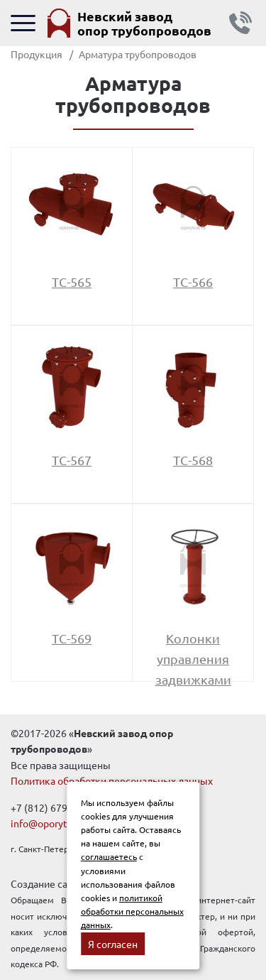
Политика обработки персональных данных (112, 780)
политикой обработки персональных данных (132, 911)
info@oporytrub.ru (52, 823)
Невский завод (144, 23)
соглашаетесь (109, 856)
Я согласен (113, 944)
